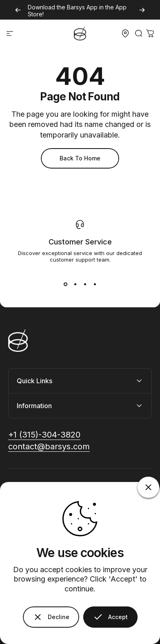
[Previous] (18, 10)
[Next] (142, 10)
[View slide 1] (65, 284)
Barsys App (82, 7)
